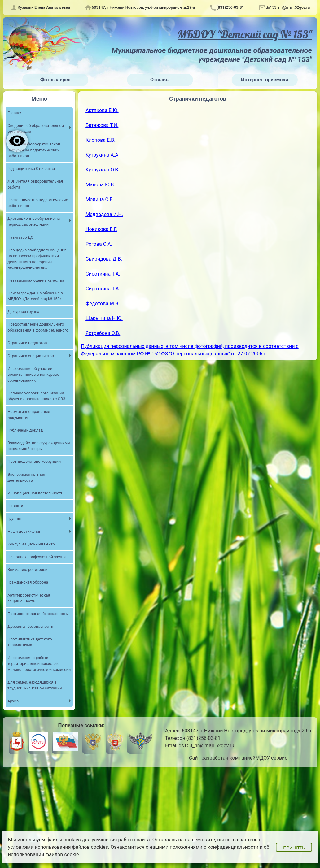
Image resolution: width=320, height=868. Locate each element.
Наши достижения (24, 531)
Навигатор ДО (20, 237)
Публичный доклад (25, 430)
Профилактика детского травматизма (30, 642)
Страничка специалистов (31, 356)
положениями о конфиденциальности (214, 847)
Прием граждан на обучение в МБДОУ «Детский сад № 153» (35, 296)
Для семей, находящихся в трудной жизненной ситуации (35, 685)
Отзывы (160, 80)
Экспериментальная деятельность (26, 477)
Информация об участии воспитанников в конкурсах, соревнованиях (33, 374)
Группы (14, 519)
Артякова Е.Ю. (102, 110)
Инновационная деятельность (35, 493)
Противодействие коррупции (34, 462)
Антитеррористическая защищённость (29, 598)
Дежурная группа (23, 312)
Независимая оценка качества (36, 280)
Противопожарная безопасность (38, 614)
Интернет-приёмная (265, 80)
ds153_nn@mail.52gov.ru (288, 7)
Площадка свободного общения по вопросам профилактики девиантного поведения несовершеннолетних (37, 259)
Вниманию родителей (27, 570)
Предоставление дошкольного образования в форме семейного (38, 327)
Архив (13, 701)
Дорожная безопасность (30, 626)
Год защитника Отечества (31, 169)
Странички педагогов (27, 343)
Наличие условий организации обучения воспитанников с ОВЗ (36, 396)
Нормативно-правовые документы (29, 414)
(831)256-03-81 (230, 7)
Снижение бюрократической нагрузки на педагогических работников (34, 150)
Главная (15, 113)
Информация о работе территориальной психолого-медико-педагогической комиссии (39, 664)
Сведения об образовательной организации (36, 128)
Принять (294, 848)
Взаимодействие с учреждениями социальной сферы (39, 446)
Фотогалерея (55, 80)
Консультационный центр (31, 544)
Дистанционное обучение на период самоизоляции (34, 221)
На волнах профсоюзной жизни (37, 557)
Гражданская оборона (28, 582)
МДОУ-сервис (271, 758)
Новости (15, 506)
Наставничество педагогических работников (38, 203)
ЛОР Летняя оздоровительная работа (35, 184)
